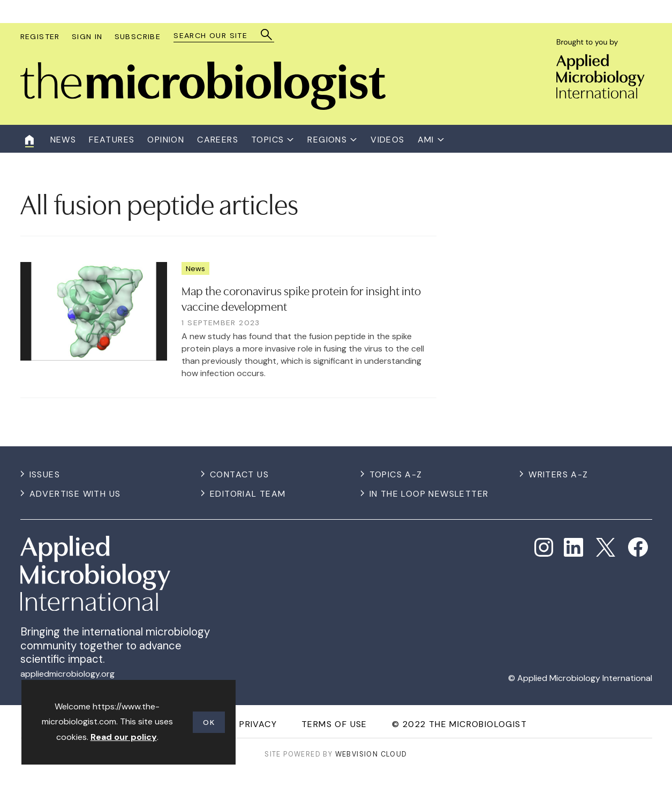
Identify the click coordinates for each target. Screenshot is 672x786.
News (195, 268)
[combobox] (219, 36)
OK (209, 722)
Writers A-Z (558, 474)
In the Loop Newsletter (429, 494)
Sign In (87, 36)
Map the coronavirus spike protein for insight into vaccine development (301, 298)
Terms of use (334, 724)
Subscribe (138, 36)
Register (40, 36)
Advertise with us (75, 494)
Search (267, 35)
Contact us (239, 474)
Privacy (258, 724)
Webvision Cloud (371, 754)
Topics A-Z (396, 474)
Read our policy (124, 737)
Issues (45, 474)
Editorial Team (248, 494)
